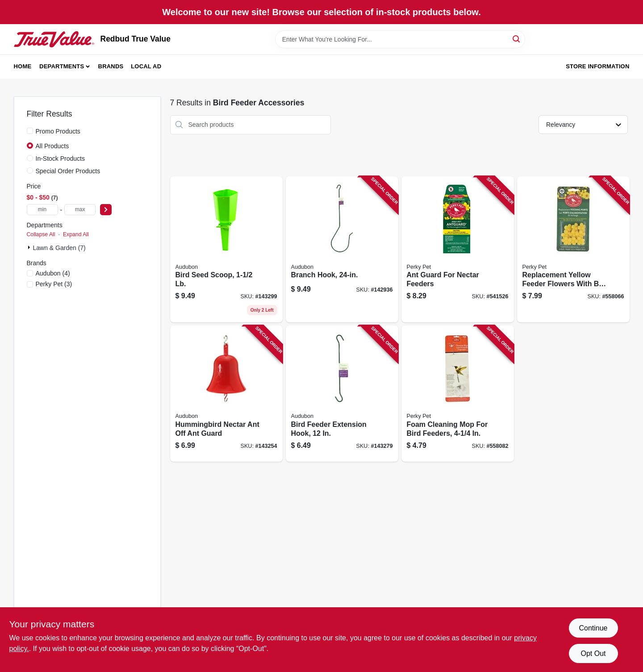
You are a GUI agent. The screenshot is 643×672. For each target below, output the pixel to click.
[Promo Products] (30, 131)
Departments (62, 66)
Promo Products (58, 131)
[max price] (80, 210)
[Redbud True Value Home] (54, 39)
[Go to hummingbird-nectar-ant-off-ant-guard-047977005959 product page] (226, 394)
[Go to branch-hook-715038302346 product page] (342, 250)
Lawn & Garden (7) (59, 248)
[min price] (42, 210)
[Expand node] (30, 247)
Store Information (597, 66)
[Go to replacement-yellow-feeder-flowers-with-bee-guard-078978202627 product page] (573, 250)
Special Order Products (68, 171)
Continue (593, 628)
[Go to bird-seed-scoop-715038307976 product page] (226, 250)
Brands (111, 66)
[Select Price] (106, 210)
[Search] (517, 39)
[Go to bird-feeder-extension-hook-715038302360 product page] (342, 394)
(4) (53, 273)
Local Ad (146, 66)
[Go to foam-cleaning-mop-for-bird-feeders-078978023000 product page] (458, 394)
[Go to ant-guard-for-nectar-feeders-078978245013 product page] (458, 250)
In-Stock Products (61, 159)
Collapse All (41, 234)
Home (23, 66)
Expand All (76, 234)
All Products (52, 146)
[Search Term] (400, 39)
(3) (54, 284)
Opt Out (593, 653)
